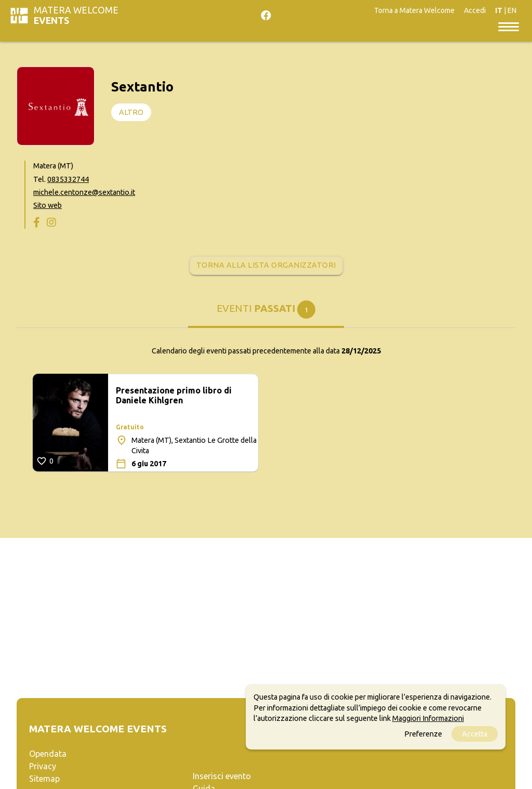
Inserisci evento (222, 776)
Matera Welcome (76, 15)
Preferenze (423, 734)
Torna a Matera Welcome (414, 10)
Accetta (475, 734)
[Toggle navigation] (509, 26)
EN (512, 10)
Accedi (475, 10)
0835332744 (68, 179)
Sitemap (44, 779)
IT (499, 10)
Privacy (43, 766)
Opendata (48, 754)
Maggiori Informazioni (428, 718)
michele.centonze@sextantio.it (84, 192)
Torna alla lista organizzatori (266, 265)
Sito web (48, 205)
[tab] (266, 314)
